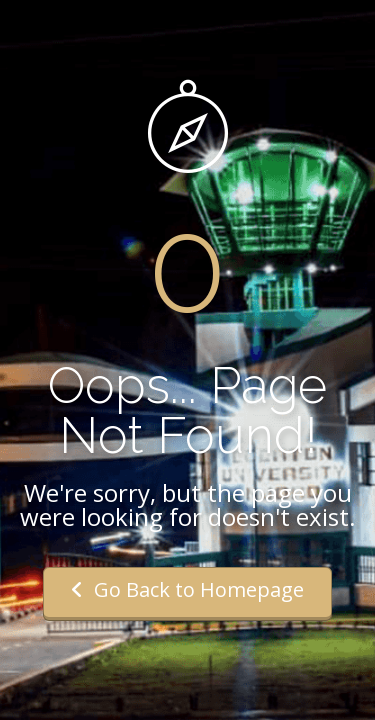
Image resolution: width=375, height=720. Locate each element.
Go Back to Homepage (187, 589)
